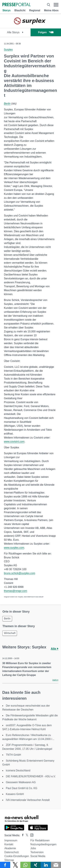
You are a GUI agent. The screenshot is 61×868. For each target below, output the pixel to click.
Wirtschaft (10, 633)
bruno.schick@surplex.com (20, 573)
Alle (55, 649)
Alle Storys (15, 32)
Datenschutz (12, 852)
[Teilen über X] (15, 865)
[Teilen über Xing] (36, 865)
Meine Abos (51, 10)
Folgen (46, 32)
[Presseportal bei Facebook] (22, 835)
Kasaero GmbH (15, 794)
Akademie (10, 848)
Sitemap (9, 860)
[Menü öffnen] (56, 5)
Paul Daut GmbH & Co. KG (22, 788)
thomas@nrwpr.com (16, 591)
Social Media (38, 856)
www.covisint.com (14, 442)
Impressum (11, 840)
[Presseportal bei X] (26, 835)
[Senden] (56, 865)
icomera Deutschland (18, 770)
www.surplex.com (14, 548)
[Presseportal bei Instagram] (31, 835)
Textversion (37, 852)
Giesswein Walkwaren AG (21, 782)
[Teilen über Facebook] (5, 865)
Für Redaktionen (40, 840)
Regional (35, 10)
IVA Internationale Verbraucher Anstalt (28, 800)
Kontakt (9, 844)
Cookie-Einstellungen (17, 856)
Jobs (33, 848)
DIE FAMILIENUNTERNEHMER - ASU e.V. (31, 776)
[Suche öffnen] (49, 5)
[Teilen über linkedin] (46, 865)
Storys (7, 10)
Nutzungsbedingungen (43, 844)
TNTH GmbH (13, 755)
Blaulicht (20, 10)
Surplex (8, 50)
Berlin (7, 104)
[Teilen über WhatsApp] (25, 865)
